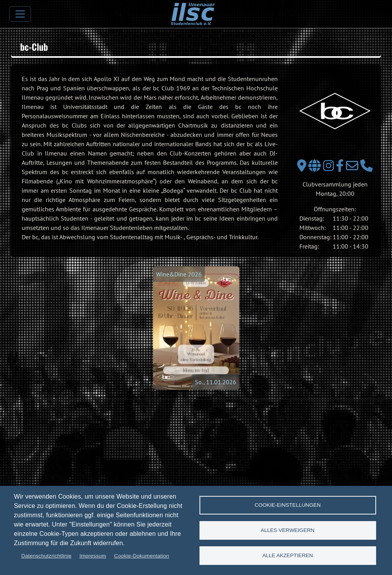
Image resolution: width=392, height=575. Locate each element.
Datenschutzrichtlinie (46, 556)
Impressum (93, 556)
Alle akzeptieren (288, 555)
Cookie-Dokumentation (141, 556)
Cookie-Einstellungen (288, 505)
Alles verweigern (288, 530)
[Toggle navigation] (20, 14)
